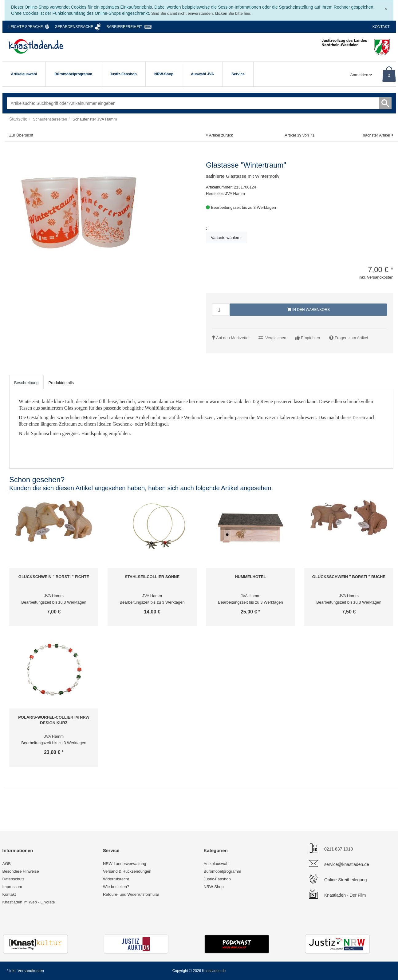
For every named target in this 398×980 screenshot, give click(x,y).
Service (238, 74)
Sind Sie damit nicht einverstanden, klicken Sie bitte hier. (201, 13)
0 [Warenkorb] (389, 75)
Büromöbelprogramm (73, 74)
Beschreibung (26, 383)
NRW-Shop (164, 74)
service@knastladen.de (347, 864)
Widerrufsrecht (116, 879)
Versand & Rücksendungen (127, 871)
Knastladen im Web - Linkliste (29, 902)
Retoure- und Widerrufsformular (131, 894)
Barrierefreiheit (124, 27)
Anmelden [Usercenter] (361, 75)
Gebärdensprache (74, 27)
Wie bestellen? (116, 887)
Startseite (18, 119)
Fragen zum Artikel (351, 338)
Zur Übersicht (21, 135)
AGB (7, 864)
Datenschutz (14, 879)
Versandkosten (31, 971)
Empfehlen (310, 338)
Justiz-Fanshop (123, 74)
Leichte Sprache (26, 27)
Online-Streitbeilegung (346, 880)
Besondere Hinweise (21, 871)
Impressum (12, 887)
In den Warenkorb (309, 310)
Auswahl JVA (202, 74)
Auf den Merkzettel (233, 338)
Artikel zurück (221, 135)
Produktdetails (61, 383)
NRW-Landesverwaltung (124, 864)
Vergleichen (276, 338)
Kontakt (381, 27)
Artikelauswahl (24, 74)
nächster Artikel (377, 135)
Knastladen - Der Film (345, 895)
